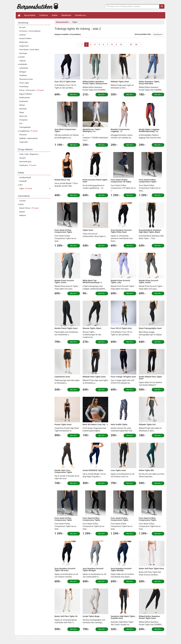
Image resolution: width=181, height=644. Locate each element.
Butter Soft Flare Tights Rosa (151, 569)
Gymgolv (23, 158)
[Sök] (162, 6)
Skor (21, 185)
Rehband (23, 215)
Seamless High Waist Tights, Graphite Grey (123, 617)
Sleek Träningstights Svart (150, 328)
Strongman (23, 120)
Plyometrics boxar (26, 79)
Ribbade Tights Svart (120, 82)
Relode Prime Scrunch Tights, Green (64, 281)
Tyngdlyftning (29, 131)
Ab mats (22, 27)
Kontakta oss (80, 15)
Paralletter (23, 75)
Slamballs (23, 109)
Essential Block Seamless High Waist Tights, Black (150, 231)
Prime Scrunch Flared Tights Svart (95, 181)
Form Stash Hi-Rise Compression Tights (148, 181)
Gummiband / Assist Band (29, 50)
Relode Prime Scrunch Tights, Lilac (120, 281)
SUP (21, 123)
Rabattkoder (66, 15)
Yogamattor (24, 142)
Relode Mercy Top (62, 180)
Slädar (22, 112)
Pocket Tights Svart (63, 424)
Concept (22, 201)
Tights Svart (88, 230)
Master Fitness (29, 208)
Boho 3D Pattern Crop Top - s (95, 424)
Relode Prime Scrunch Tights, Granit (149, 281)
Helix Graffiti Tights (119, 424)
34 (136, 45)
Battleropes (24, 42)
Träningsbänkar (25, 127)
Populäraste (158, 34)
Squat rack (23, 116)
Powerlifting (24, 87)
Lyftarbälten (24, 68)
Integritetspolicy (159, 637)
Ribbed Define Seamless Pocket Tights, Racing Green (95, 83)
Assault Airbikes (25, 38)
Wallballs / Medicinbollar (29, 138)
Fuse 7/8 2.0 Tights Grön (121, 328)
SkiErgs (22, 105)
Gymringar (23, 53)
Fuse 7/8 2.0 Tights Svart (65, 82)
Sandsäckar (24, 101)
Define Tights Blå (146, 470)
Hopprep (23, 61)
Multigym (23, 72)
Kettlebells (23, 64)
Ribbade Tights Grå (147, 424)
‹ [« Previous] (78, 45)
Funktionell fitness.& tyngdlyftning (37, 6)
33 (131, 45)
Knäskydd (23, 181)
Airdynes (23, 35)
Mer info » (74, 95)
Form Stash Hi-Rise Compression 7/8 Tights (121, 181)
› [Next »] (141, 45)
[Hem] (19, 15)
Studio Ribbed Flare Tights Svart (150, 378)
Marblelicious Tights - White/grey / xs (92, 130)
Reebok (22, 212)
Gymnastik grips (25, 162)
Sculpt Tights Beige (91, 616)
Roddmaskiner (25, 98)
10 (121, 45)
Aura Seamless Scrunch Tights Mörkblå (121, 569)
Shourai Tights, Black (92, 328)
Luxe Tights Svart (118, 470)
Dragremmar (24, 46)
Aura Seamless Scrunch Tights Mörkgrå (93, 569)
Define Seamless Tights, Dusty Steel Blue (149, 83)
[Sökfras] (132, 6)
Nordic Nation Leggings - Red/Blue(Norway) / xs (150, 130)
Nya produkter (30, 15)
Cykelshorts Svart (62, 377)
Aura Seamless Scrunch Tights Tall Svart (65, 569)
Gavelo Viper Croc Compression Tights (63, 471)
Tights (26, 188)
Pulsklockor (28, 165)
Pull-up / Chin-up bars (31, 90)
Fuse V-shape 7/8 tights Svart (123, 377)
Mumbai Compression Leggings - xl (120, 130)
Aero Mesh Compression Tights (65, 130)
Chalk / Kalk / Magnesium (29, 154)
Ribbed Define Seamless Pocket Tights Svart (149, 617)
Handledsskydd (25, 177)
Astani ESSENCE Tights (93, 470)
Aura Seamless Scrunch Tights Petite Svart (121, 231)
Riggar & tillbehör (26, 94)
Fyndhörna (44, 15)
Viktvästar (23, 135)
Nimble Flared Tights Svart (66, 328)
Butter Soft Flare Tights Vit (66, 616)
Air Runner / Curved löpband (30, 31)
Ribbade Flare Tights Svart (94, 377)
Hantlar (22, 57)
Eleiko (22, 204)
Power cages (24, 83)
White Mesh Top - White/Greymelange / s (92, 281)
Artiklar (55, 15)
